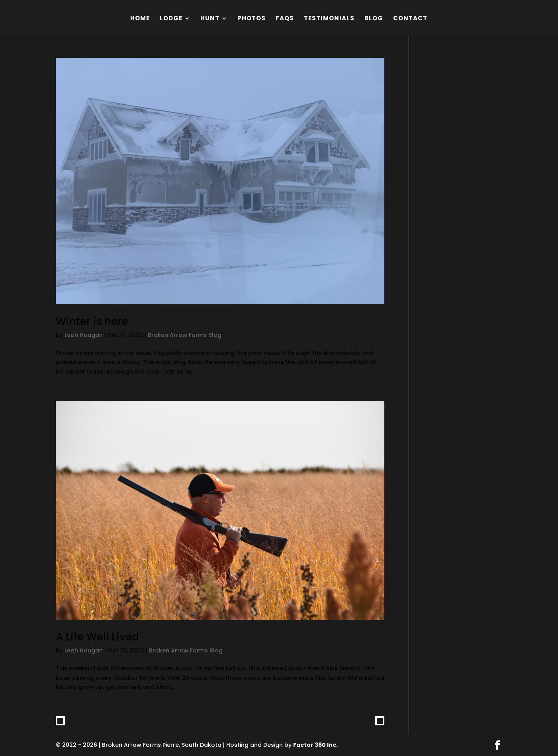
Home (140, 19)
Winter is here (92, 321)
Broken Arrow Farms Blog (185, 335)
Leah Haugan (84, 335)
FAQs (285, 19)
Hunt (210, 19)
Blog (374, 19)
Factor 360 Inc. (315, 745)
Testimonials (329, 19)
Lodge (171, 19)
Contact (410, 19)
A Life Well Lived (97, 637)
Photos (252, 19)
